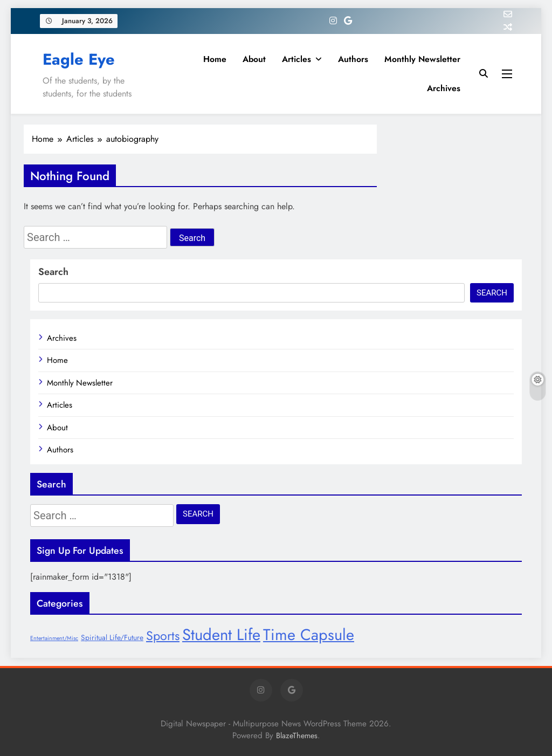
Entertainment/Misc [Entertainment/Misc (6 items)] (54, 638)
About (254, 59)
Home (215, 59)
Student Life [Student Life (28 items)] (221, 635)
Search (53, 272)
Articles (296, 59)
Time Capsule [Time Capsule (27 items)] (309, 635)
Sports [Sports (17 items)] (163, 636)
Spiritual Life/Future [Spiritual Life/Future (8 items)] (112, 637)
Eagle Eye (79, 59)
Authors (353, 59)
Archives (444, 88)
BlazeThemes (297, 736)
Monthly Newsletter (422, 59)
